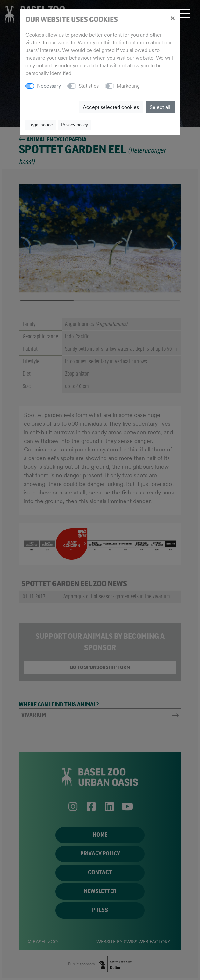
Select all (160, 107)
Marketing (128, 86)
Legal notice (41, 125)
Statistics (89, 86)
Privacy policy (75, 125)
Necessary (49, 86)
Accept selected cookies (111, 107)
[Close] (172, 18)
